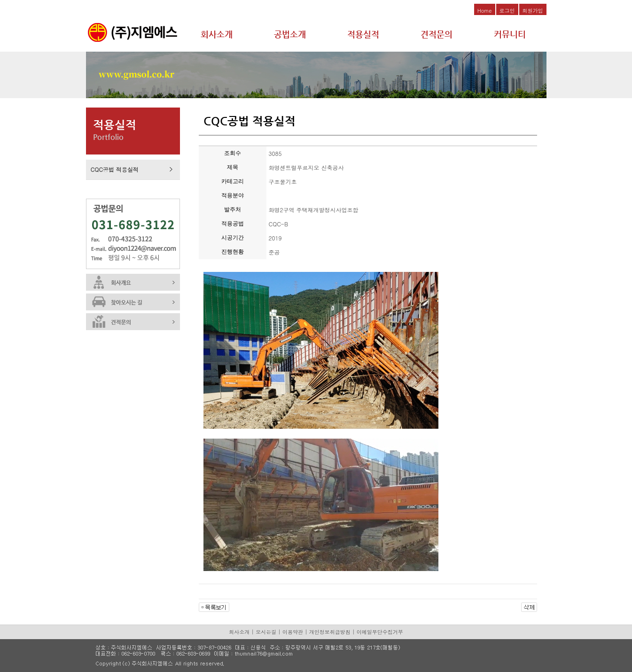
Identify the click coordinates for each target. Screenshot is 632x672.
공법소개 (290, 34)
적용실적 (363, 34)
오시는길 (266, 632)
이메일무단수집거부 (380, 632)
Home (485, 11)
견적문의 (437, 34)
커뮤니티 (510, 34)
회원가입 (533, 11)
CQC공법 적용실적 (115, 169)
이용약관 (293, 632)
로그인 (507, 11)
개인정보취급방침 (330, 632)
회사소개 (217, 34)
